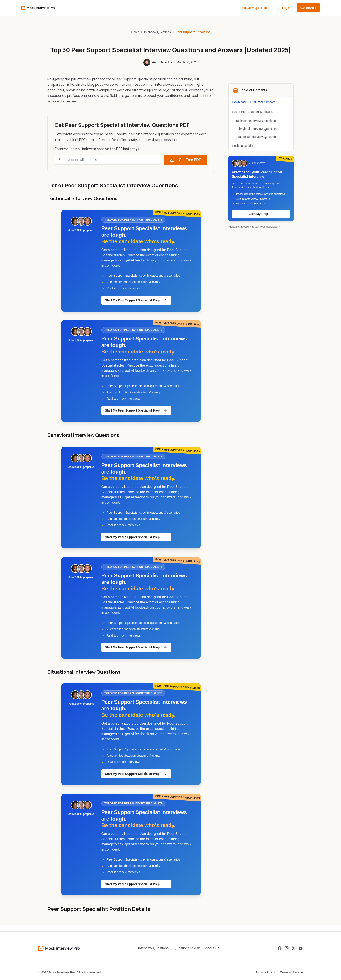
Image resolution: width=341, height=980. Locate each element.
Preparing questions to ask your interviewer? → (256, 227)
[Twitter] (294, 948)
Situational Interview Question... (257, 137)
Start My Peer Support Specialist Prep (136, 300)
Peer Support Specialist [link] (193, 32)
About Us (212, 948)
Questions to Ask (187, 948)
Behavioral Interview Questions (257, 129)
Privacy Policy (265, 972)
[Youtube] (301, 948)
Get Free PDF (185, 160)
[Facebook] (280, 948)
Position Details (243, 146)
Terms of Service (291, 972)
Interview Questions (255, 8)
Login (286, 8)
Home (135, 32)
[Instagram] (287, 948)
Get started (308, 8)
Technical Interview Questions (256, 121)
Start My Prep (261, 214)
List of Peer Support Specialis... (253, 112)
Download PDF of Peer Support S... (256, 102)
